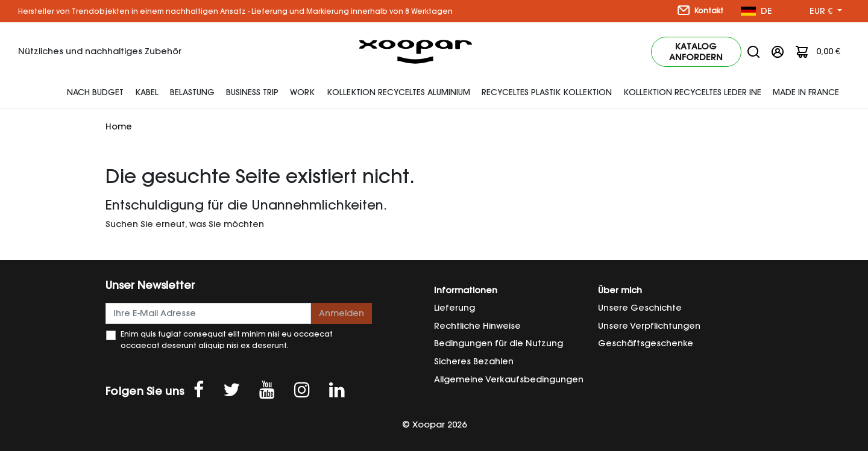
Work (302, 92)
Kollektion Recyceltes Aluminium (398, 92)
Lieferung (454, 308)
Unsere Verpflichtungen (649, 326)
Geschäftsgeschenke (646, 343)
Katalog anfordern (696, 52)
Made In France (806, 92)
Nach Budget (95, 92)
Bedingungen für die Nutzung (498, 343)
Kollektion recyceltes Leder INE (692, 92)
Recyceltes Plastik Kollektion (547, 92)
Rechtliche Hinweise (477, 326)
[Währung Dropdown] (826, 11)
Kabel (147, 92)
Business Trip (252, 92)
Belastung (192, 92)
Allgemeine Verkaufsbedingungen (509, 379)
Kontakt (700, 10)
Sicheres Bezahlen (474, 361)
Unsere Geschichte (640, 308)
